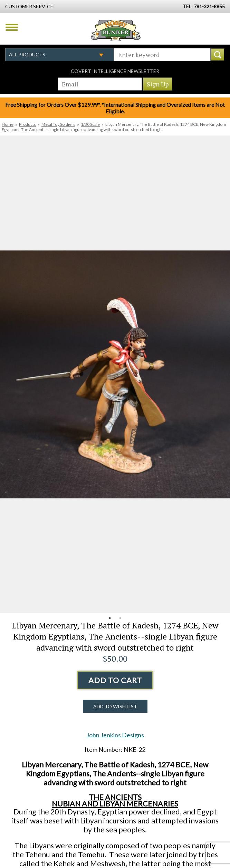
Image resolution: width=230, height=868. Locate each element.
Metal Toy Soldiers (58, 124)
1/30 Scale (90, 124)
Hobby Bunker (116, 30)
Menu (12, 27)
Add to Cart (115, 680)
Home (8, 124)
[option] (115, 374)
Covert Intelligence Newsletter (115, 71)
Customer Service (29, 6)
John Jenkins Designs (115, 735)
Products (27, 124)
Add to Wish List (115, 706)
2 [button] (120, 618)
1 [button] (110, 618)
